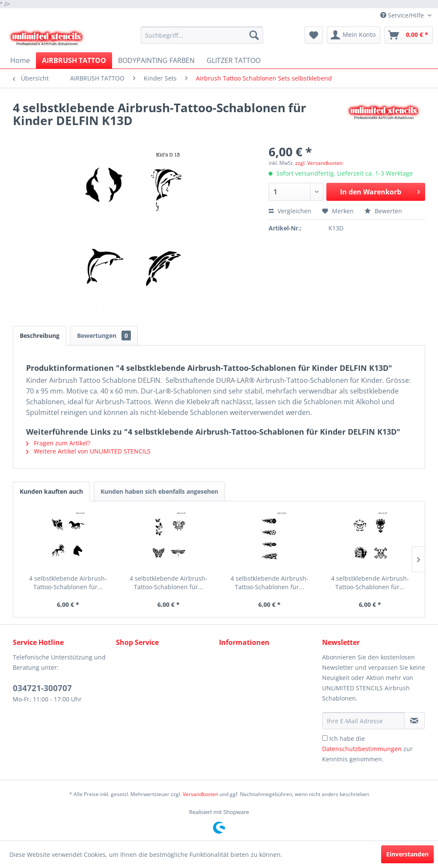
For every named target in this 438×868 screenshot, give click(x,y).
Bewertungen (104, 336)
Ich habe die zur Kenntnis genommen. (367, 749)
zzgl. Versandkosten (319, 163)
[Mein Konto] (354, 35)
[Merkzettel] (314, 35)
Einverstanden (407, 854)
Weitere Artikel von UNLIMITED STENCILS (88, 451)
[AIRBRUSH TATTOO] (74, 60)
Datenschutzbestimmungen (362, 749)
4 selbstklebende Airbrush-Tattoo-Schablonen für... (68, 583)
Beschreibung (40, 336)
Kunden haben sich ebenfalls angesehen (159, 491)
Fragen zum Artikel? (58, 443)
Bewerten (383, 211)
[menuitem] (202, 35)
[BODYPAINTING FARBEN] (156, 60)
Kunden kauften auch (51, 491)
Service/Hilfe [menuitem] (403, 15)
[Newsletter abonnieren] (414, 721)
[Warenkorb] (408, 35)
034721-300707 (42, 688)
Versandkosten (200, 794)
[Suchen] (254, 35)
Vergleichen (290, 211)
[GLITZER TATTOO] (234, 60)
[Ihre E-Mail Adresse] (363, 721)
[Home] (20, 60)
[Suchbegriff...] (202, 35)
